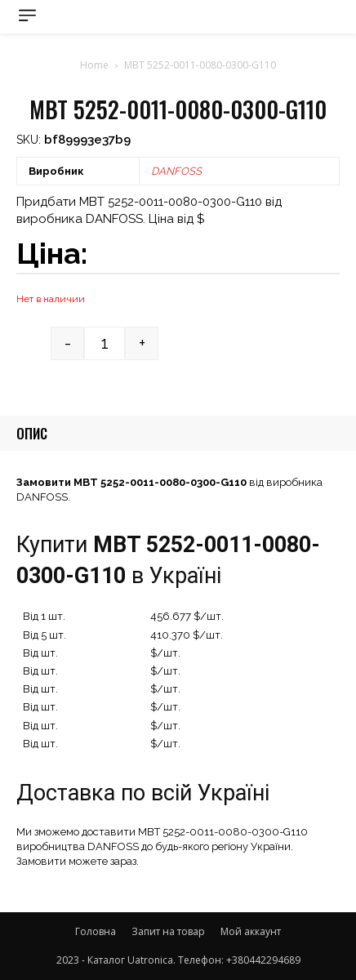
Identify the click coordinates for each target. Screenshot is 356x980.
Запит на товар (168, 931)
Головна (96, 931)
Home (94, 65)
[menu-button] (27, 15)
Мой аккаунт (251, 931)
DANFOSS (176, 171)
